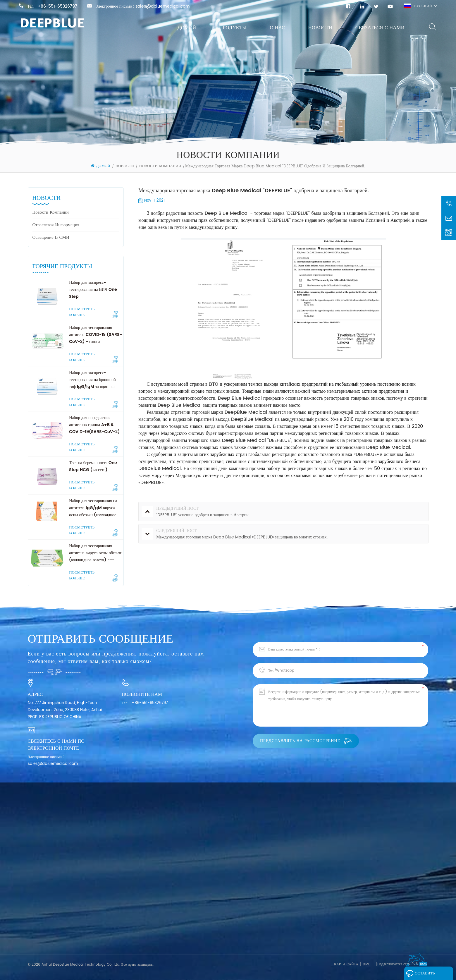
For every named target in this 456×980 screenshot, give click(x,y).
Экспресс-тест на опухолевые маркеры (140, 937)
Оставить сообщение (423, 975)
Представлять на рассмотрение (306, 741)
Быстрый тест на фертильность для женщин (144, 927)
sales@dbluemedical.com (163, 6)
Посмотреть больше (94, 312)
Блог (32, 930)
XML (366, 964)
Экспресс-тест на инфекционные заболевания (146, 906)
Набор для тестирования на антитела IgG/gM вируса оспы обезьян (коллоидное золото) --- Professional (94, 508)
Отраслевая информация (56, 225)
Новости (320, 28)
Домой (187, 28)
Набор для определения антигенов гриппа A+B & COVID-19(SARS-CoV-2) (94, 425)
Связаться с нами (380, 28)
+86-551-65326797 (57, 6)
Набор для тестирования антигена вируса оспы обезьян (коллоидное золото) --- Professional (96, 553)
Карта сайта (346, 964)
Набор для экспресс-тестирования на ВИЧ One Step (93, 290)
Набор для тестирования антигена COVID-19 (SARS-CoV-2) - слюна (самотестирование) (95, 335)
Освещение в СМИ (51, 237)
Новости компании (160, 166)
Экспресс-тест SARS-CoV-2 (133, 916)
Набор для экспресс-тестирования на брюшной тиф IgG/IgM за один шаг (93, 380)
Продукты (233, 28)
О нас (277, 28)
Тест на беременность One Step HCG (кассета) (93, 466)
